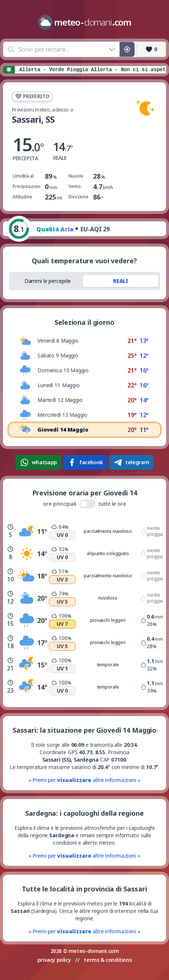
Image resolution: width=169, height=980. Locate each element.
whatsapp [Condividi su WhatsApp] (39, 462)
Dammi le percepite (48, 281)
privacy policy (54, 960)
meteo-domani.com (94, 951)
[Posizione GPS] (127, 49)
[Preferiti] (151, 49)
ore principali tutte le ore (84, 504)
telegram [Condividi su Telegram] (131, 462)
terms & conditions (108, 960)
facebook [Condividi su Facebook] (85, 462)
